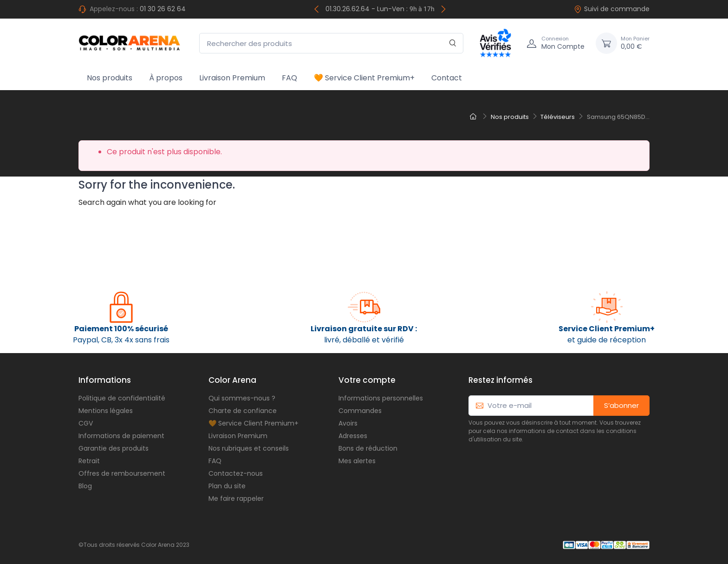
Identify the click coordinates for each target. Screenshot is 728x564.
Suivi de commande (612, 9)
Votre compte (367, 380)
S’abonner (621, 405)
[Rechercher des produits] (331, 43)
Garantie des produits (114, 448)
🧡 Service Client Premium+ (364, 78)
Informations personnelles (381, 398)
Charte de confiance (243, 411)
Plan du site (227, 486)
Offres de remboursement (122, 473)
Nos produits (110, 78)
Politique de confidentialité (122, 398)
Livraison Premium (232, 78)
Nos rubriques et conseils (249, 448)
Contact (447, 78)
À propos (166, 78)
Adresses (353, 436)
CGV (86, 423)
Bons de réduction (368, 448)
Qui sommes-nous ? (242, 398)
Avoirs (348, 423)
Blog (85, 486)
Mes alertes (357, 461)
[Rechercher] (453, 43)
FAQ (289, 78)
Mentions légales (106, 411)
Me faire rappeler (236, 498)
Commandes (360, 411)
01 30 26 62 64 (163, 9)
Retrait (89, 461)
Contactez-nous (236, 473)
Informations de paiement (121, 436)
